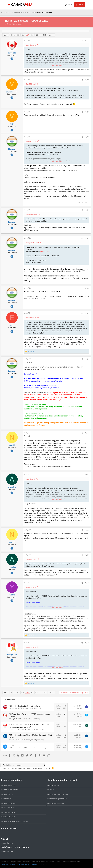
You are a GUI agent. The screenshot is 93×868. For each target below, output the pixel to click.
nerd (11, 719)
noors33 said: (31, 479)
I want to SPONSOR (8, 803)
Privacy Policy (24, 864)
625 (18, 35)
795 (45, 35)
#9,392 (87, 80)
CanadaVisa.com (53, 785)
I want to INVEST (7, 799)
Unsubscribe (13, 864)
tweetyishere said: (32, 214)
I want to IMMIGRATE (9, 785)
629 (37, 35)
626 (23, 35)
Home (45, 768)
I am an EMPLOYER (8, 812)
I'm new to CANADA (8, 808)
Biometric (13, 746)
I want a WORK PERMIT (10, 790)
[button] (4, 5)
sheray (11, 708)
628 (32, 35)
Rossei (9, 24)
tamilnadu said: (31, 141)
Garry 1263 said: (31, 559)
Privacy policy (32, 768)
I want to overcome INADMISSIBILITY (15, 821)
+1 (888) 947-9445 (7, 852)
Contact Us (43, 864)
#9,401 (87, 475)
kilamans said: (31, 587)
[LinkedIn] (11, 834)
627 (27, 35)
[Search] (89, 5)
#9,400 (87, 433)
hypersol (12, 740)
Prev (7, 35)
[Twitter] (16, 834)
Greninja (79, 708)
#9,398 (87, 313)
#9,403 (87, 555)
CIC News (51, 790)
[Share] (83, 41)
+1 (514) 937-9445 (7, 843)
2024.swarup (14, 748)
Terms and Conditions (18, 768)
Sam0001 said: (31, 84)
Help (40, 768)
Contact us (6, 768)
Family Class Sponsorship (34, 708)
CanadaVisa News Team (56, 803)
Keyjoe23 (12, 729)
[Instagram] (7, 834)
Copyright (34, 864)
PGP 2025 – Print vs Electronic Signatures (25, 706)
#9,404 (87, 583)
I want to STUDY (7, 794)
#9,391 (87, 41)
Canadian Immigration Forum (58, 794)
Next (50, 35)
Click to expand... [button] (57, 65)
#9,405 (87, 643)
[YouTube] (20, 834)
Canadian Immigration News (57, 799)
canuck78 (79, 716)
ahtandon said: (31, 45)
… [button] (14, 35)
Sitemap (5, 864)
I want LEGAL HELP (8, 817)
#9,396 (87, 238)
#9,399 (87, 359)
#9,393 (87, 112)
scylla (80, 727)
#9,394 (87, 137)
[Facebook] (3, 834)
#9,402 (87, 530)
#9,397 (87, 288)
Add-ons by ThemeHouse (72, 862)
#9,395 (87, 210)
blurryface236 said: (33, 243)
